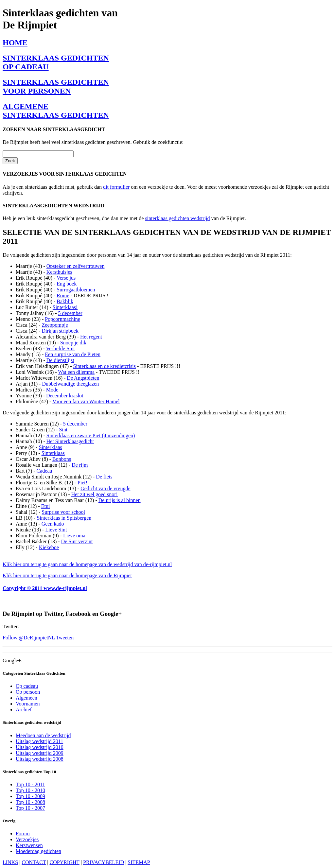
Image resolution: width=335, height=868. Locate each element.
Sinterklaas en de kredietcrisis (105, 366)
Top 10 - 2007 (30, 808)
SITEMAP (139, 862)
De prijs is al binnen (120, 500)
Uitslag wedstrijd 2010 (40, 747)
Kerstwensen (29, 845)
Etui (46, 506)
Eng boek (67, 284)
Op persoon (28, 692)
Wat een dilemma (76, 372)
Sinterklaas (51, 447)
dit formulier (116, 187)
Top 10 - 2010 (30, 790)
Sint (63, 430)
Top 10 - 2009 (30, 796)
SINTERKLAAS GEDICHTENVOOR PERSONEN (56, 87)
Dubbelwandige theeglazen (70, 384)
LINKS (10, 862)
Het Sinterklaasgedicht (70, 441)
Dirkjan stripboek (60, 331)
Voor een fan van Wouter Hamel (86, 401)
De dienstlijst (60, 360)
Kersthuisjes (59, 272)
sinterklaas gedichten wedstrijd (177, 218)
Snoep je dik (73, 343)
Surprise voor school (63, 512)
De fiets (104, 477)
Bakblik (65, 301)
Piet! (82, 483)
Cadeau (44, 471)
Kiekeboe (49, 547)
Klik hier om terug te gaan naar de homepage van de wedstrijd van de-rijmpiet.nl (87, 564)
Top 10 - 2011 (30, 784)
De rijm (80, 465)
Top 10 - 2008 (30, 802)
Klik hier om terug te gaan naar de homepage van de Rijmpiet (67, 575)
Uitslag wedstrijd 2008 (40, 759)
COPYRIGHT (65, 862)
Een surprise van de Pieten (73, 354)
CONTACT (34, 862)
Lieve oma (74, 536)
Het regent (91, 337)
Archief (24, 710)
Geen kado (53, 524)
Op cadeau (27, 686)
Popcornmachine (62, 319)
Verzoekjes (27, 839)
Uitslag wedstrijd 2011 (39, 741)
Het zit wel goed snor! (95, 494)
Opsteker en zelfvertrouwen (76, 266)
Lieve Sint (56, 530)
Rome (63, 295)
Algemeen (26, 698)
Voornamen (28, 704)
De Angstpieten (83, 378)
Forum (23, 833)
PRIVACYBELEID (104, 862)
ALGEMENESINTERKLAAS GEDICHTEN (56, 111)
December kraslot (65, 396)
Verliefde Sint (61, 348)
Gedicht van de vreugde (105, 488)
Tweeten (65, 638)
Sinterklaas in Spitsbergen (64, 518)
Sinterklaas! (65, 307)
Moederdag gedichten (38, 851)
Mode (52, 390)
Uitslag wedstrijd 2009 (40, 753)
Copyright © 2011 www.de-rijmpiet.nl (45, 588)
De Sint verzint (77, 541)
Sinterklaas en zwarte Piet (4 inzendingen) (91, 435)
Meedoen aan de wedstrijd (43, 735)
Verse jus (66, 278)
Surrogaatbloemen (76, 290)
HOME (15, 43)
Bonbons (62, 459)
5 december (70, 313)
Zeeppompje (55, 325)
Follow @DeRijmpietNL (29, 638)
